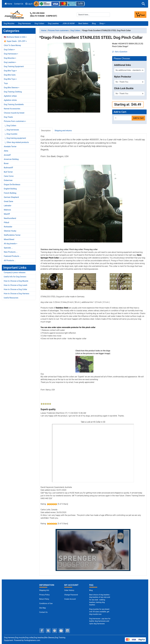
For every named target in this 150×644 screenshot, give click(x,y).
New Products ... (11, 252)
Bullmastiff (8, 168)
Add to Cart (138, 118)
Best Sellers (83, 23)
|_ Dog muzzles (11, 134)
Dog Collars (39, 23)
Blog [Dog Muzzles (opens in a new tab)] (91, 590)
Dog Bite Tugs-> (10, 71)
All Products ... (10, 260)
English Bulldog (10, 189)
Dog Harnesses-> (11, 54)
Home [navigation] (44, 30)
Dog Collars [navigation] (75, 30)
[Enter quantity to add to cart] (123, 118)
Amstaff (7, 155)
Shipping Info (44, 590)
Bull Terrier (8, 172)
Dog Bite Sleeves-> (12, 88)
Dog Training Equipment (14, 66)
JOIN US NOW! (69, 23)
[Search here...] (93, 15)
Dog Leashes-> (10, 62)
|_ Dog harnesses (11, 130)
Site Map (43, 608)
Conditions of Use (46, 604)
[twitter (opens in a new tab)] (48, 631)
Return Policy (44, 599)
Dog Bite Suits (10, 75)
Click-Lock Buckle (124, 88)
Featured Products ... (13, 256)
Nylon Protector (123, 77)
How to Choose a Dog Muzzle (16, 281)
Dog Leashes (53, 23)
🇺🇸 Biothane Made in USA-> (15, 37)
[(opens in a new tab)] (84, 364)
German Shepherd (11, 197)
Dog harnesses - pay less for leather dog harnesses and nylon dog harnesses (100, 621)
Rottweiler (8, 227)
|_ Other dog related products (16, 142)
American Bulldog (11, 159)
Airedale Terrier (10, 147)
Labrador (8, 206)
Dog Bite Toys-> (10, 79)
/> (86, 281)
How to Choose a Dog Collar (15, 289)
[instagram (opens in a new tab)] (68, 631)
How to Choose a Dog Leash (16, 285)
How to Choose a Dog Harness (16, 294)
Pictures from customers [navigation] (58, 30)
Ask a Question (120, 52)
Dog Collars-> (9, 50)
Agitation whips (10, 96)
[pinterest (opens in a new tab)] (55, 631)
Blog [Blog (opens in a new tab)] (94, 23)
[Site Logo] (15, 14)
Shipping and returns (63, 131)
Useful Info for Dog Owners (15, 277)
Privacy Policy (45, 595)
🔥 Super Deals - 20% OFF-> (15, 41)
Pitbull (6, 222)
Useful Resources (11, 298)
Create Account (70, 599)
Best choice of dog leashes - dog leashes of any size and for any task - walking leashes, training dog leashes (100, 600)
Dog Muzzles (9, 23)
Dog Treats (8, 117)
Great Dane (8, 201)
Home (8, 4)
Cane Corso (9, 176)
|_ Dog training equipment (15, 138)
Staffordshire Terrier (12, 235)
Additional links (123, 65)
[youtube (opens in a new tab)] (61, 631)
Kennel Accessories (12, 109)
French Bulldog (10, 193)
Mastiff (7, 214)
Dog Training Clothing (13, 92)
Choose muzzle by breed (14, 113)
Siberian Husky (10, 231)
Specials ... (8, 248)
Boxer (6, 163)
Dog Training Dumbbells (14, 104)
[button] (143, 4)
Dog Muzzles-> (10, 58)
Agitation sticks (10, 100)
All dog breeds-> (11, 244)
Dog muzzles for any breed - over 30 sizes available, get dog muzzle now (100, 612)
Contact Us (19, 4)
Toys (6, 83)
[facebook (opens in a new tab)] (42, 631)
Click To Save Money (12, 45)
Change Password (71, 595)
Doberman (8, 180)
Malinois (7, 210)
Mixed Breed (9, 239)
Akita (6, 151)
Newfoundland (10, 218)
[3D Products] (93, 453)
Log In (29, 4)
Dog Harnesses (25, 23)
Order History (69, 590)
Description (46, 131)
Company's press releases (15, 272)
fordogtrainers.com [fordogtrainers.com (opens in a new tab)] (32, 640)
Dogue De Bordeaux (12, 185)
